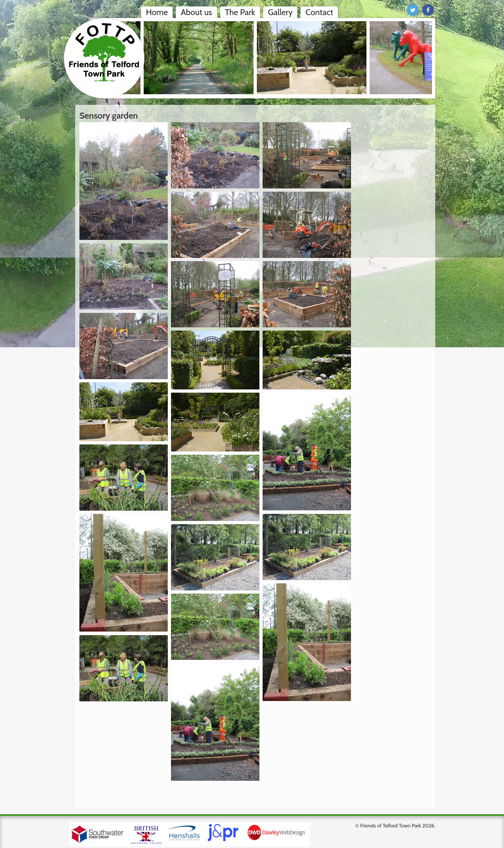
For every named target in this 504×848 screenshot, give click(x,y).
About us (196, 12)
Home (157, 12)
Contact (319, 12)
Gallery (280, 12)
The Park (240, 12)
